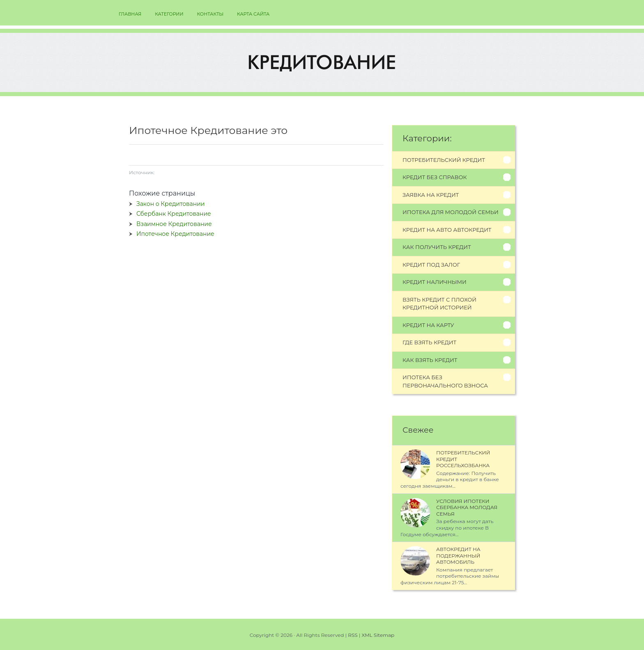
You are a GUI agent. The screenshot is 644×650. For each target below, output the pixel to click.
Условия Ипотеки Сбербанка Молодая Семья (467, 507)
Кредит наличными (435, 282)
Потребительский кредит (444, 160)
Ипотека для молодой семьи (451, 212)
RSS (353, 635)
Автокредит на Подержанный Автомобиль (458, 555)
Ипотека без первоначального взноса (445, 381)
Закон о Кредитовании (170, 204)
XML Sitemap (378, 635)
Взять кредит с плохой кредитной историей (439, 304)
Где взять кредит (429, 342)
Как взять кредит (430, 360)
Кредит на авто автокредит (447, 230)
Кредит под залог (431, 265)
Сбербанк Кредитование (174, 214)
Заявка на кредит (431, 195)
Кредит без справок (435, 177)
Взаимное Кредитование (174, 224)
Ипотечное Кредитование (175, 234)
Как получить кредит (437, 247)
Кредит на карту (428, 325)
